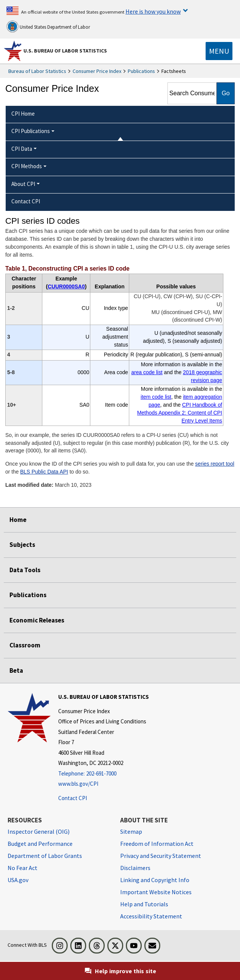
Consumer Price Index (97, 71)
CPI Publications (31, 131)
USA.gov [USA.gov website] (18, 880)
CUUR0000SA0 (66, 286)
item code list (156, 397)
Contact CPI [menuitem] (26, 201)
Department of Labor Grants (45, 856)
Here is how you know (153, 11)
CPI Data (22, 149)
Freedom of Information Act (157, 844)
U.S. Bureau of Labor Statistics (65, 51)
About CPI (23, 184)
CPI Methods (27, 166)
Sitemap (131, 831)
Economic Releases (37, 620)
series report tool (215, 464)
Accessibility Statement (151, 916)
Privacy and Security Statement (161, 856)
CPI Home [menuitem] (23, 114)
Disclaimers (135, 868)
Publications (141, 71)
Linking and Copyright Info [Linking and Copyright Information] (155, 880)
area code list (147, 372)
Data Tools (25, 570)
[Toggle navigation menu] (219, 51)
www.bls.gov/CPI (78, 784)
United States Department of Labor (48, 26)
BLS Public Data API (44, 472)
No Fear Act (22, 868)
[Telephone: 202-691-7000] (104, 774)
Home (18, 520)
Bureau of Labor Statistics (37, 71)
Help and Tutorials (144, 904)
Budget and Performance (40, 844)
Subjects (22, 545)
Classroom (25, 645)
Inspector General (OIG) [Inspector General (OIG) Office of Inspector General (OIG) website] (39, 831)
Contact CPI (73, 798)
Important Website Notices (156, 892)
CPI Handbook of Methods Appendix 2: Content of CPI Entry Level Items (180, 413)
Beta (16, 670)
